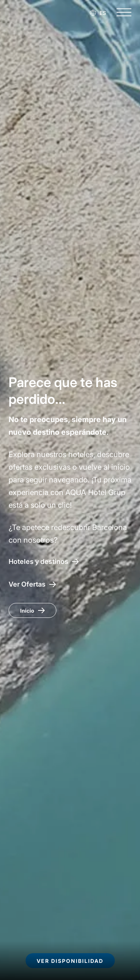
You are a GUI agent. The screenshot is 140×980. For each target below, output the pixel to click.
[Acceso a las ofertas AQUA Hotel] (32, 584)
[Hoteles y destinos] (44, 561)
